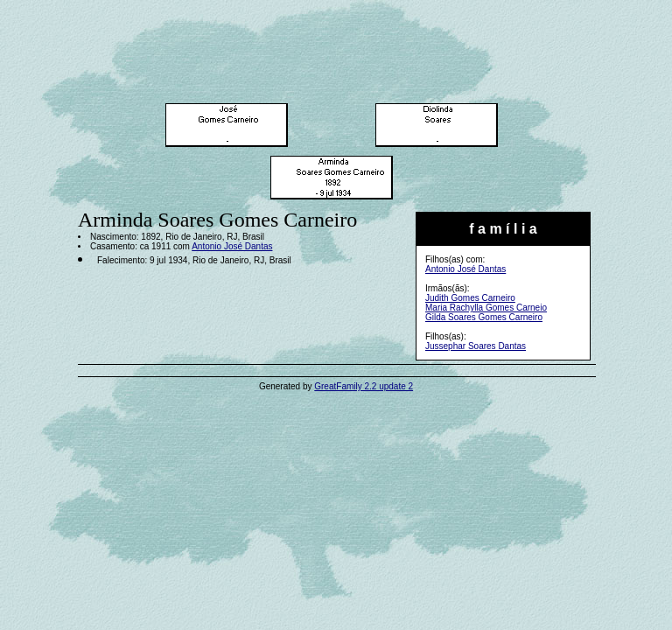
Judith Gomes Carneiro (470, 298)
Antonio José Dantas (465, 269)
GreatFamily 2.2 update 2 (364, 386)
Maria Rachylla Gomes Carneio (486, 308)
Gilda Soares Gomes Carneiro (484, 317)
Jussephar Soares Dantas (476, 346)
